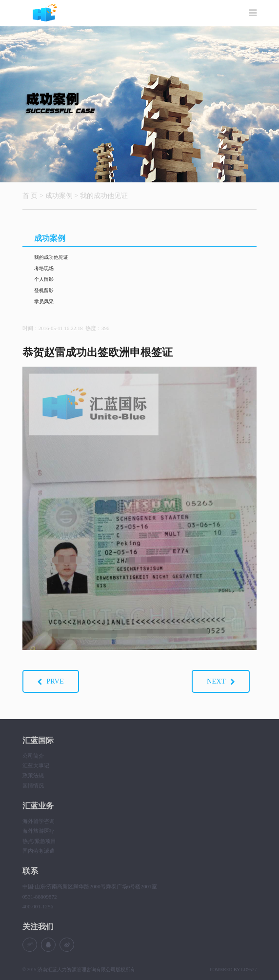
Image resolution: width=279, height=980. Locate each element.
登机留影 (44, 290)
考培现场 (44, 268)
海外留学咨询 (39, 821)
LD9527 (249, 970)
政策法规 (33, 775)
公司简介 (33, 756)
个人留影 (44, 279)
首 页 (30, 196)
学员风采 (44, 302)
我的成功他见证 (104, 196)
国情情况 (33, 785)
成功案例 (59, 196)
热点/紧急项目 (39, 841)
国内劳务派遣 (39, 851)
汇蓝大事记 (36, 765)
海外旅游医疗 (39, 831)
